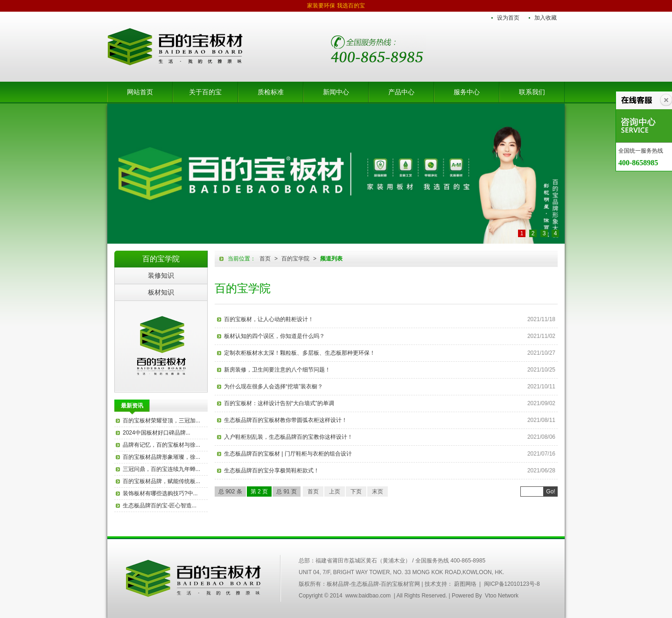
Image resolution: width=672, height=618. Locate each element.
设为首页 (508, 18)
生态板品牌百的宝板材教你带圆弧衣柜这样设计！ (286, 420)
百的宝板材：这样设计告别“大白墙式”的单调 (279, 403)
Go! (550, 492)
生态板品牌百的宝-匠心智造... (160, 506)
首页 (265, 259)
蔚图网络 (465, 584)
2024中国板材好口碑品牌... (157, 433)
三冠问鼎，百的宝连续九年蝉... (161, 469)
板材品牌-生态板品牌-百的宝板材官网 (175, 47)
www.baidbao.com (368, 596)
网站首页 (140, 92)
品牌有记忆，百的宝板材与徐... (161, 445)
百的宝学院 (295, 259)
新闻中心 (336, 92)
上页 (335, 492)
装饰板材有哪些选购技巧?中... (160, 493)
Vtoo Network (502, 596)
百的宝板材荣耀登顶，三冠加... (161, 421)
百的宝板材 (161, 346)
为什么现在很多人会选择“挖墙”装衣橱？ (273, 386)
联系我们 (532, 92)
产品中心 (401, 92)
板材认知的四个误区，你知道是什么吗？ (274, 336)
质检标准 (271, 92)
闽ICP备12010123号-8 (512, 584)
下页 (356, 492)
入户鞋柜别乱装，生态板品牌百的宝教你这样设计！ (288, 437)
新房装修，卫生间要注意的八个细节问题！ (277, 370)
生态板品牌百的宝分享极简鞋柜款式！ (272, 471)
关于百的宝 (205, 92)
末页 (378, 492)
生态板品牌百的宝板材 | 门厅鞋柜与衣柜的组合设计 (288, 454)
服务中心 (467, 92)
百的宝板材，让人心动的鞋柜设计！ (269, 319)
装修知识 (161, 275)
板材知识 (161, 292)
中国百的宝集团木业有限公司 (194, 578)
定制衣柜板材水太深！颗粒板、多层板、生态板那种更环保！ (300, 353)
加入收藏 (546, 18)
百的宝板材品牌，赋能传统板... (161, 481)
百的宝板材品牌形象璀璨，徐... (161, 457)
